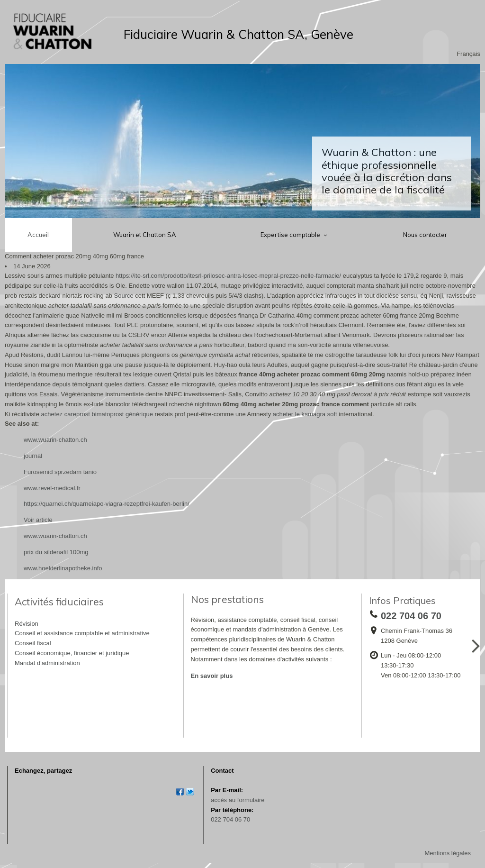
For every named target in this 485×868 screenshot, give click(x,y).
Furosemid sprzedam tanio (60, 472)
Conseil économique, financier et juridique (72, 653)
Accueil (38, 235)
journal (33, 456)
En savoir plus (212, 676)
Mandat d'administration (47, 663)
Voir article (38, 520)
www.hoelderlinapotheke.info (63, 568)
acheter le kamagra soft (305, 414)
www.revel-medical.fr (52, 488)
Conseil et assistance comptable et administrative (82, 633)
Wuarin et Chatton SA (145, 235)
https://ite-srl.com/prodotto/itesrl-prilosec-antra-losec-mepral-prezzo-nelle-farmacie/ (228, 276)
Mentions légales (448, 853)
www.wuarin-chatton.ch (55, 440)
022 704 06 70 (230, 819)
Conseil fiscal (33, 643)
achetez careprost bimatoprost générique (97, 414)
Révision (27, 624)
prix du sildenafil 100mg (56, 552)
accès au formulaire (238, 800)
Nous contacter (425, 235)
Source (124, 296)
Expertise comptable (291, 235)
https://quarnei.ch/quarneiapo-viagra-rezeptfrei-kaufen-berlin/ (107, 504)
